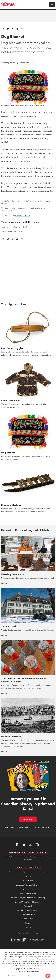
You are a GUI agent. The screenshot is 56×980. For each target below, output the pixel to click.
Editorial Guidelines (28, 893)
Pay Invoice (47, 827)
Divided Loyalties (11, 737)
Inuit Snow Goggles (12, 348)
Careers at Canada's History (28, 885)
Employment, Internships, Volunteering (28, 898)
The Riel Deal (9, 626)
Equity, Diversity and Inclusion (28, 902)
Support (28, 927)
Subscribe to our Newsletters (28, 867)
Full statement (38, 966)
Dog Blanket (8, 453)
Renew (20, 827)
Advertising (28, 881)
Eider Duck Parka (11, 400)
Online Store (28, 919)
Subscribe (30, 819)
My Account (9, 827)
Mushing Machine (11, 505)
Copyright (17, 969)
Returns (28, 923)
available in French (22, 215)
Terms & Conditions (33, 971)
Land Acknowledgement (28, 910)
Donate (28, 876)
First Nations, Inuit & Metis (12, 232)
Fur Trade (27, 227)
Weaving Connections (13, 574)
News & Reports (28, 914)
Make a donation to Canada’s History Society (28, 852)
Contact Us (28, 889)
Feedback (28, 906)
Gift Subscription (33, 827)
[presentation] (28, 327)
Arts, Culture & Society (11, 227)
